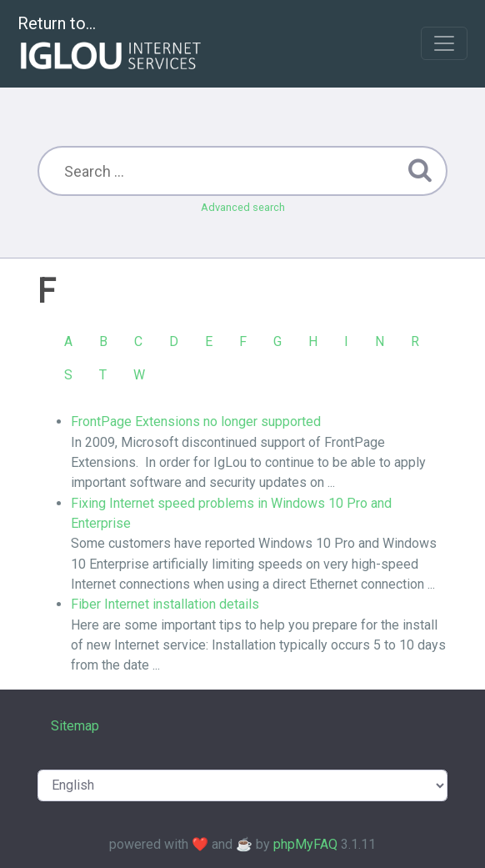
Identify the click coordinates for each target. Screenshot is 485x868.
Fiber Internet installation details (165, 604)
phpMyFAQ (305, 844)
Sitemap (75, 726)
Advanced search (243, 207)
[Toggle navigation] (444, 43)
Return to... (111, 45)
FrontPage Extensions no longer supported (196, 421)
